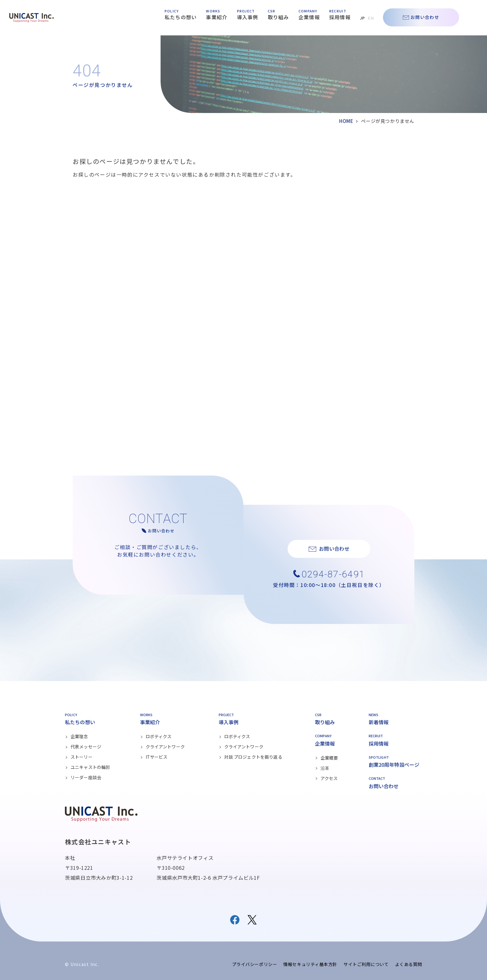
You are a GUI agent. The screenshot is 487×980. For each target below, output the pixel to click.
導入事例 (248, 17)
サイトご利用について (366, 964)
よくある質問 (409, 964)
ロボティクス (159, 736)
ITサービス (157, 757)
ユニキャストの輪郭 (90, 767)
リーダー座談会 (86, 777)
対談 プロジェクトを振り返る (253, 757)
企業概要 (329, 758)
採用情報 (340, 17)
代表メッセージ (86, 747)
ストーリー (82, 757)
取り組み (278, 17)
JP (362, 18)
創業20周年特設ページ (394, 765)
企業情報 (309, 17)
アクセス (329, 778)
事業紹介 (217, 17)
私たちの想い (181, 17)
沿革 (325, 768)
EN (371, 18)
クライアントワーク (165, 747)
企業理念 (79, 736)
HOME (346, 121)
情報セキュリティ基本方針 (310, 964)
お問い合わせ (425, 17)
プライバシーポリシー (255, 964)
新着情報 (379, 722)
